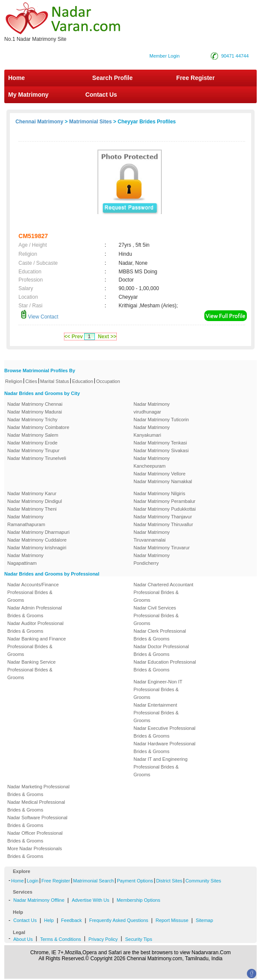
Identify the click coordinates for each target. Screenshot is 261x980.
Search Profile (112, 78)
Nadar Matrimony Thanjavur (163, 517)
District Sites (169, 881)
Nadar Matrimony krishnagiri (37, 548)
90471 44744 (235, 56)
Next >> (107, 337)
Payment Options (135, 881)
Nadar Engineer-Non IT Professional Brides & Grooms (158, 689)
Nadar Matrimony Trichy (32, 420)
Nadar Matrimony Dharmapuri (38, 532)
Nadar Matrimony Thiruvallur (163, 524)
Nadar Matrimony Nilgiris (159, 493)
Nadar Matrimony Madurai (35, 412)
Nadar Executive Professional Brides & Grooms (164, 732)
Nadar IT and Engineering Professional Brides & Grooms (161, 767)
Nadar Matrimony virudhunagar (152, 408)
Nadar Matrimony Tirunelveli (37, 458)
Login (32, 881)
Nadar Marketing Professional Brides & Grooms (38, 790)
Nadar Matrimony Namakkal (163, 481)
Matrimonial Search (93, 881)
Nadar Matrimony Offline (39, 900)
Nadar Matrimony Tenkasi (160, 443)
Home (17, 78)
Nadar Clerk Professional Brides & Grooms (160, 635)
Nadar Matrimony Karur (32, 493)
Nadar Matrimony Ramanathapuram (26, 521)
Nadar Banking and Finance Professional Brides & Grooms (36, 646)
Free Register (196, 78)
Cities (31, 381)
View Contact (39, 317)
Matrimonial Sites (90, 122)
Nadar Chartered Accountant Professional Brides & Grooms (163, 592)
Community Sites (203, 881)
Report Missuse (172, 920)
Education (83, 381)
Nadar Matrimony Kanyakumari (152, 431)
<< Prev (74, 337)
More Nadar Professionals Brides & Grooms (35, 852)
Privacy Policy (103, 939)
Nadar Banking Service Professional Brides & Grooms (32, 670)
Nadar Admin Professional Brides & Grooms (35, 612)
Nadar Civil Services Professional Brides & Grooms (156, 616)
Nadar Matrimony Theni (32, 509)
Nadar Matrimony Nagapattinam (25, 559)
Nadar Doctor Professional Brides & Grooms (161, 650)
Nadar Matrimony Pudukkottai (165, 509)
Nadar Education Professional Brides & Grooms (165, 666)
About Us (23, 939)
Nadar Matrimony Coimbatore (38, 427)
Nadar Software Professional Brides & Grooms (37, 821)
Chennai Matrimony (39, 122)
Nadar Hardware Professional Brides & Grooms (164, 747)
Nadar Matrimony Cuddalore (37, 540)
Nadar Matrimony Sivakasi (161, 450)
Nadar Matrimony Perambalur (164, 501)
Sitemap (204, 920)
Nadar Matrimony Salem (33, 435)
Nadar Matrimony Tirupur (33, 450)
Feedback (71, 920)
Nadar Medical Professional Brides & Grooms (36, 806)
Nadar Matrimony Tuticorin (161, 420)
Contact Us (100, 95)
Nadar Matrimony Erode (32, 443)
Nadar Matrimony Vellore (159, 474)
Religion (14, 381)
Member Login (164, 56)
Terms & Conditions (60, 939)
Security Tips (138, 939)
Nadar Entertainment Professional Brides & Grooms (156, 713)
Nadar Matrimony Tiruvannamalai (152, 536)
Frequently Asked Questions (119, 920)
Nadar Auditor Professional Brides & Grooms (35, 627)
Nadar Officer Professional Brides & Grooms (35, 837)
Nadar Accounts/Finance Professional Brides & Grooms (33, 592)
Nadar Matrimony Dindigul (35, 501)
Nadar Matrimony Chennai (35, 404)
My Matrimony (28, 95)
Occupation (108, 381)
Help (49, 920)
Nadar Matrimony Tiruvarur (162, 548)
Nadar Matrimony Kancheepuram (152, 462)
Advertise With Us (90, 900)
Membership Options (139, 900)
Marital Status (55, 381)
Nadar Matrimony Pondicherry (152, 559)
